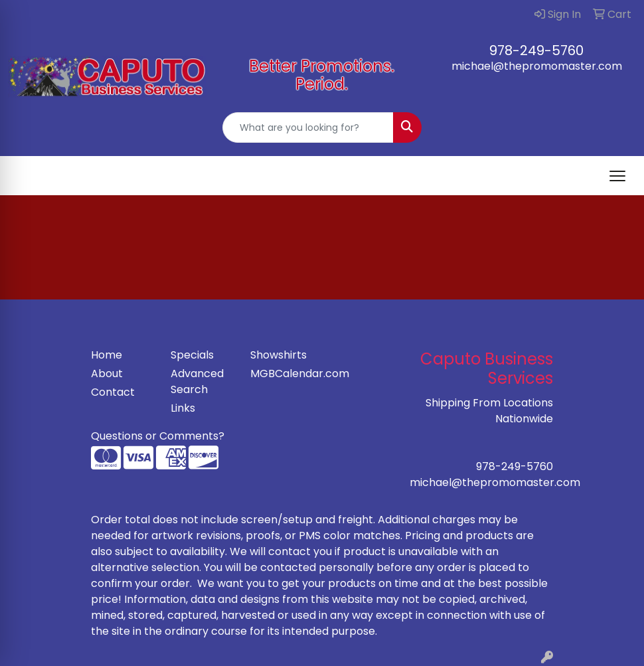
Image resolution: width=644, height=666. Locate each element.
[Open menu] (617, 176)
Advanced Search (197, 381)
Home (107, 355)
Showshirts (279, 355)
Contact (113, 392)
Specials (192, 355)
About (107, 374)
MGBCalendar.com (282, 374)
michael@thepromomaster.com (537, 66)
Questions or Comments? (158, 436)
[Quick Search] (308, 127)
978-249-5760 (536, 50)
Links (183, 408)
